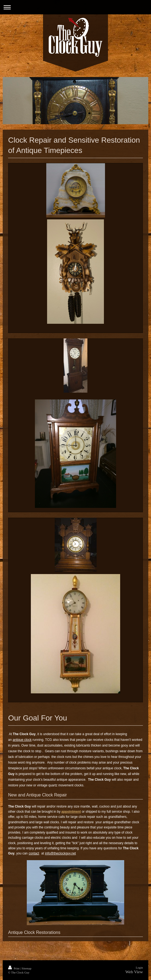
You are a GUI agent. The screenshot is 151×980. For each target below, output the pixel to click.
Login (139, 968)
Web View (134, 972)
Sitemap (27, 968)
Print (14, 968)
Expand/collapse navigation (75, 7)
